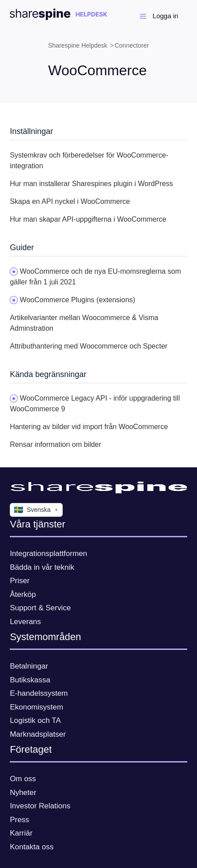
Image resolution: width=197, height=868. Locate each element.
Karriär (21, 833)
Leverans (25, 622)
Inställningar (31, 131)
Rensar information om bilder (55, 444)
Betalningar (29, 666)
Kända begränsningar (48, 374)
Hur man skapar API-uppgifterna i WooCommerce (88, 219)
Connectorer (132, 45)
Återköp (23, 594)
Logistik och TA (35, 720)
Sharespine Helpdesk (78, 45)
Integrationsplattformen (48, 554)
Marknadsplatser (38, 734)
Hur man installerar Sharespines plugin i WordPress (91, 184)
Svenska (36, 510)
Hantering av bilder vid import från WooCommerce (89, 427)
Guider (22, 247)
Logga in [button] (165, 16)
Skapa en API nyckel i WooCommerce (70, 201)
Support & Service (40, 608)
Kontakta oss (32, 847)
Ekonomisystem (36, 707)
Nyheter (23, 793)
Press (19, 820)
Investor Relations (40, 806)
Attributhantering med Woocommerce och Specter (89, 346)
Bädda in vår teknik (42, 567)
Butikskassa (30, 680)
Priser (20, 581)
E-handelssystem (39, 693)
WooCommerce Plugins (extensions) (78, 300)
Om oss (23, 779)
